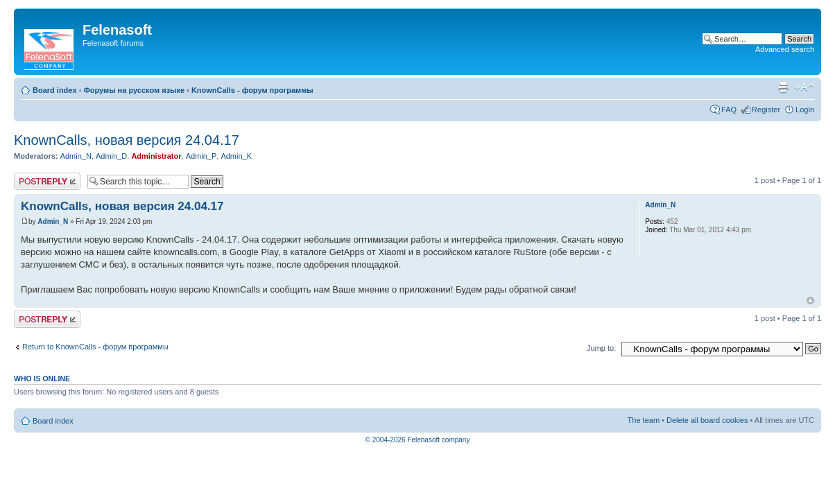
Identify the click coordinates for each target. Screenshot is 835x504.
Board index (55, 90)
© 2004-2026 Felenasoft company (418, 440)
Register (766, 110)
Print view (783, 87)
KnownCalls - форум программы (252, 90)
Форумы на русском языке (134, 90)
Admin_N (76, 156)
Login (805, 110)
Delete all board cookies (707, 420)
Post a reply (47, 181)
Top (810, 301)
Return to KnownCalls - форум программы (95, 347)
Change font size (804, 87)
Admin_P (201, 156)
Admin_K (236, 156)
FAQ (729, 110)
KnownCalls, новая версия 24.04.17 (127, 140)
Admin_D (111, 156)
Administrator (156, 156)
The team (644, 420)
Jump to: (601, 348)
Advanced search (785, 49)
